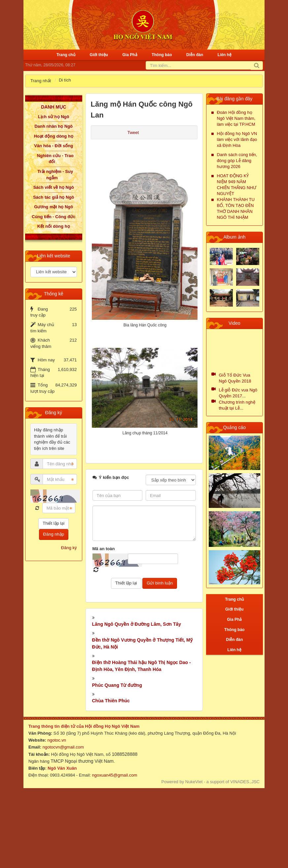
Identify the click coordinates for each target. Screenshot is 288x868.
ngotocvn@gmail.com (63, 747)
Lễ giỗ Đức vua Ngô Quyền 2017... (238, 393)
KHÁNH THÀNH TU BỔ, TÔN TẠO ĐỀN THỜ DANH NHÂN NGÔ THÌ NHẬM (236, 208)
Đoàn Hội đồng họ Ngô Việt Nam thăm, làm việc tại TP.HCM (236, 118)
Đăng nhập (54, 534)
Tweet (133, 133)
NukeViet (194, 782)
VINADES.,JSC (245, 782)
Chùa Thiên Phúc (111, 701)
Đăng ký (69, 548)
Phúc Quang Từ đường (117, 685)
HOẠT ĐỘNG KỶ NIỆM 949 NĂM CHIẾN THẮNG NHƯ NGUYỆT (237, 185)
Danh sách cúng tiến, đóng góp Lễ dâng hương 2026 (237, 161)
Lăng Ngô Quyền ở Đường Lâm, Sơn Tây (137, 624)
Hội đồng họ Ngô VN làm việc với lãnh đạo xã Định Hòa (237, 139)
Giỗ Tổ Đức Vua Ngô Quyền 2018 (235, 378)
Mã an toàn (104, 549)
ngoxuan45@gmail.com (114, 775)
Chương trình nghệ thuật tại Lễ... (237, 405)
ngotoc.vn (57, 740)
